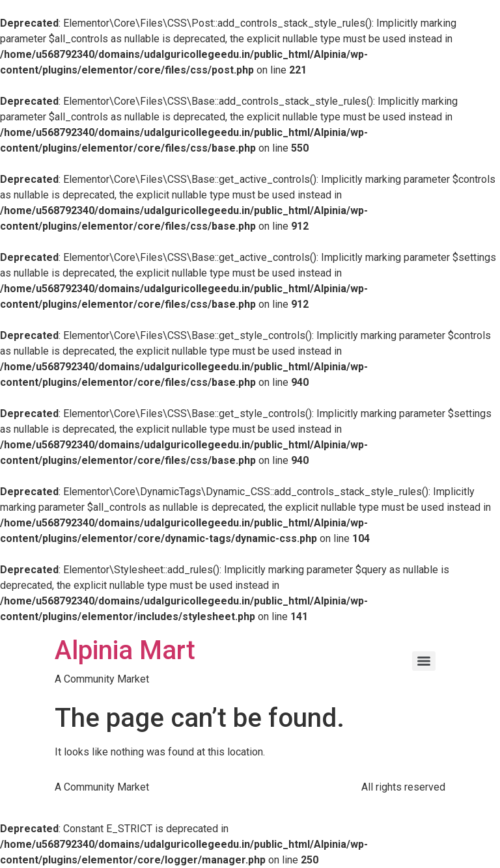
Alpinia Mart (125, 650)
